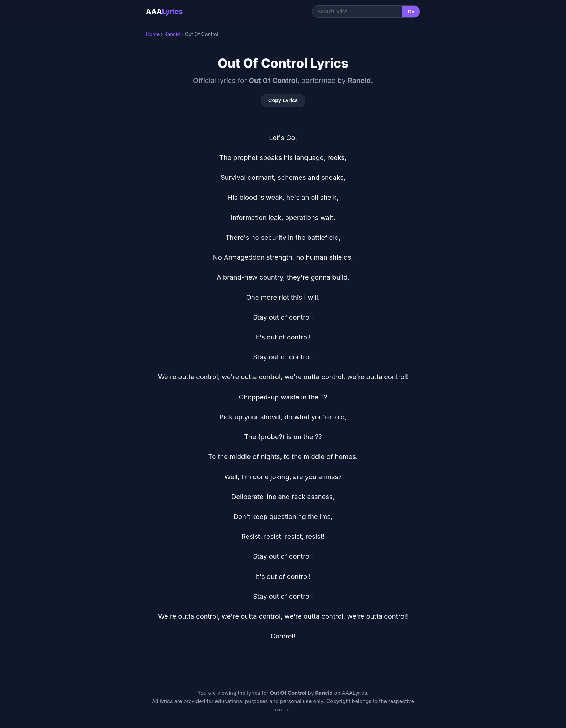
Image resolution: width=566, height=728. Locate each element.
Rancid (172, 34)
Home (153, 34)
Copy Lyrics (283, 100)
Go (411, 12)
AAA (164, 12)
